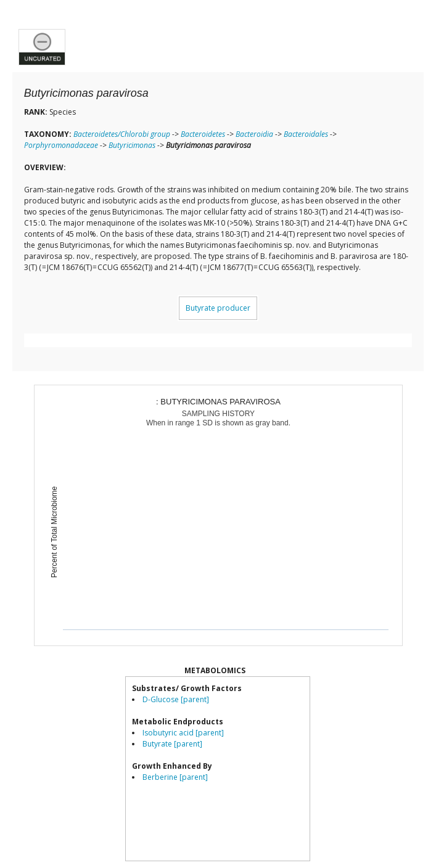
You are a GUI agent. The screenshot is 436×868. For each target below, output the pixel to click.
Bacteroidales (306, 134)
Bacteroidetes (203, 134)
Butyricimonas (132, 145)
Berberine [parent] (175, 777)
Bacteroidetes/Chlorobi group (122, 134)
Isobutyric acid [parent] (183, 733)
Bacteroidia (254, 134)
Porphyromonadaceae (61, 145)
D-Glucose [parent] (176, 699)
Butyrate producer (218, 308)
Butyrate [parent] (172, 744)
